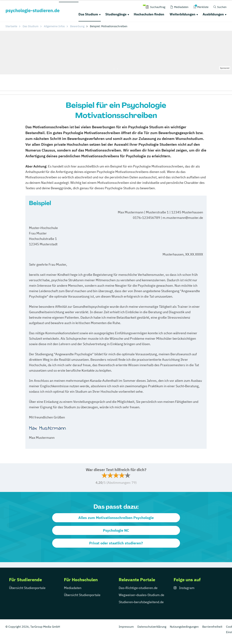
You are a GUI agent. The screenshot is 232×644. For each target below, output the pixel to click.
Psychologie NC (116, 530)
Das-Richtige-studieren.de (138, 588)
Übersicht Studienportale (27, 588)
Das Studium (88, 14)
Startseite (11, 26)
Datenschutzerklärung (152, 627)
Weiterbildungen (183, 14)
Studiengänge (116, 14)
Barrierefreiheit (212, 627)
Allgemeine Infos (54, 26)
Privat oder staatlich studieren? (116, 543)
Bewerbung (77, 26)
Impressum (126, 627)
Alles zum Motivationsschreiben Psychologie (116, 518)
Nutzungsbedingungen (184, 627)
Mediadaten (73, 588)
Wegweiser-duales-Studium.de (141, 595)
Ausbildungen (213, 14)
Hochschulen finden (149, 14)
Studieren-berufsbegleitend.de (141, 602)
